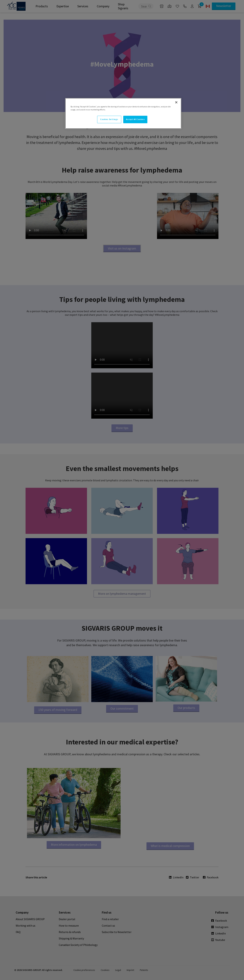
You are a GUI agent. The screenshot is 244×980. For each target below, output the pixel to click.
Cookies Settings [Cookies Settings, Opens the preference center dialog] (109, 119)
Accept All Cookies (135, 119)
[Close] (176, 102)
